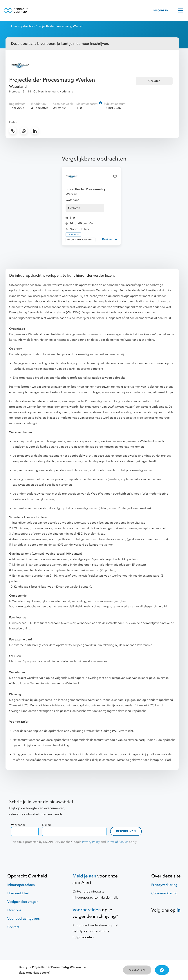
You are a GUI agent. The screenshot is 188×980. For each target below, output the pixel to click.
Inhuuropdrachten (23, 26)
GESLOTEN (137, 970)
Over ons (14, 910)
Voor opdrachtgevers (23, 919)
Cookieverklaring (164, 893)
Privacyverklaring (164, 885)
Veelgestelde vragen (23, 902)
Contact (13, 927)
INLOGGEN (161, 11)
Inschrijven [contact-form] (126, 831)
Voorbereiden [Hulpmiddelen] (87, 910)
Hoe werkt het (18, 893)
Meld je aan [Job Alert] (84, 876)
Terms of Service (117, 842)
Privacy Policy (91, 842)
